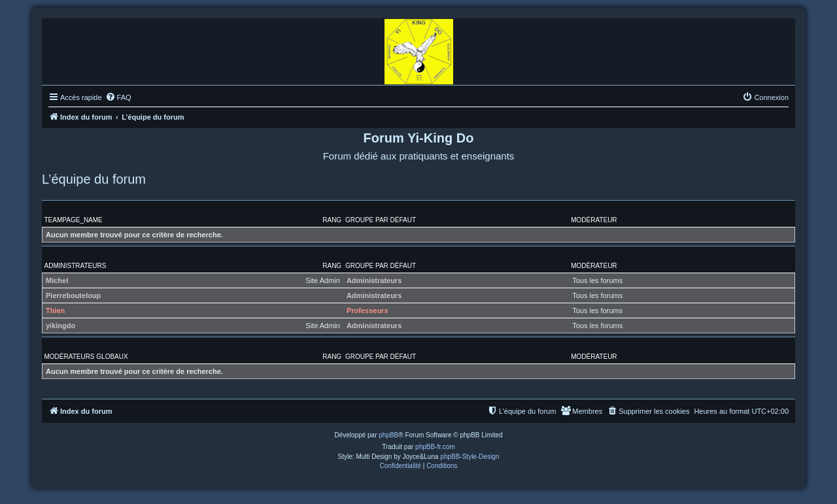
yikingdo (60, 326)
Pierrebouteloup (73, 295)
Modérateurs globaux (86, 357)
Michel (57, 280)
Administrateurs (76, 266)
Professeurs (367, 311)
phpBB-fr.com (435, 447)
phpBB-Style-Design (470, 457)
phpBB (388, 435)
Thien (55, 311)
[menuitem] (118, 97)
